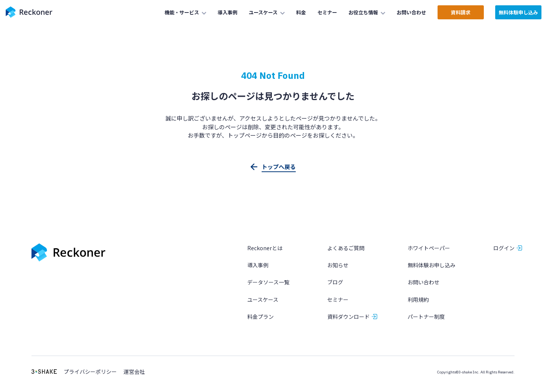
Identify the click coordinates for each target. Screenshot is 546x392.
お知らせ (338, 265)
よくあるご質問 (346, 248)
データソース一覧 (268, 282)
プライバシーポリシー (90, 372)
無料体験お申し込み (431, 265)
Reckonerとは (265, 248)
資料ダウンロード (348, 317)
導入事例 (258, 265)
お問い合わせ (424, 282)
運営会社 (134, 372)
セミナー (338, 299)
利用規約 (418, 299)
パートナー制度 (426, 317)
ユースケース (263, 299)
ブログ (335, 282)
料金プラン (260, 317)
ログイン (504, 248)
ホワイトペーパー (429, 248)
